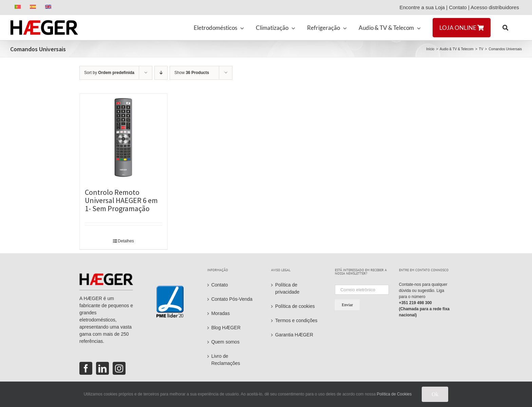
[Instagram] (119, 368)
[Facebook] (86, 368)
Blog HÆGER (226, 328)
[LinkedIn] (102, 368)
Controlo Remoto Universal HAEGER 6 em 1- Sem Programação (121, 200)
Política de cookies (295, 306)
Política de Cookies (394, 394)
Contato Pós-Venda (232, 299)
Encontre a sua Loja (422, 7)
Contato (458, 7)
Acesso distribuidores (496, 7)
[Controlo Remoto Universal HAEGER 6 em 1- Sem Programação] (123, 137)
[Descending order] (161, 73)
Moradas (221, 313)
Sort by (109, 73)
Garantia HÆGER (294, 335)
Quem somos (225, 342)
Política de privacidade (287, 288)
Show (192, 73)
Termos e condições (296, 320)
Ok (435, 394)
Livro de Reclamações (226, 360)
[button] (505, 27)
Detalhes (126, 241)
